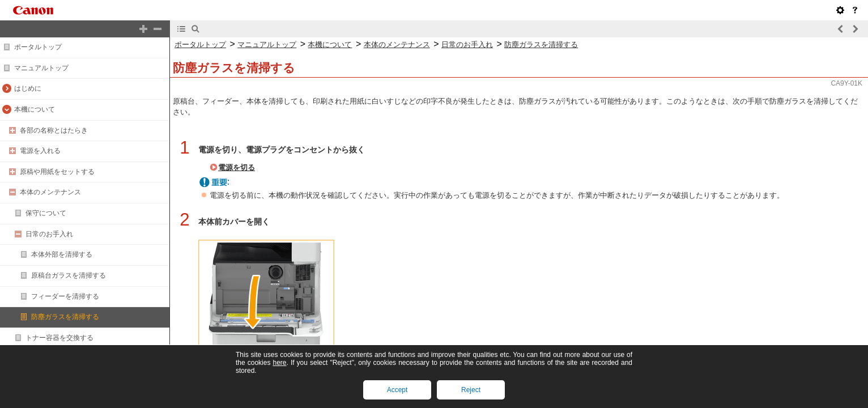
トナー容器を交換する (59, 338)
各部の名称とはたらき (54, 130)
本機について (35, 109)
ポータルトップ (38, 47)
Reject (471, 390)
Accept (397, 390)
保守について (46, 213)
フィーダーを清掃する (65, 296)
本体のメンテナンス (50, 192)
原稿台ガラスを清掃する (69, 275)
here (279, 363)
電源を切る (237, 167)
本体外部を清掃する (62, 254)
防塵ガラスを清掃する (65, 317)
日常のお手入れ (49, 234)
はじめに (28, 88)
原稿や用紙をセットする (57, 172)
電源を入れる (40, 151)
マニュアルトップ (41, 68)
